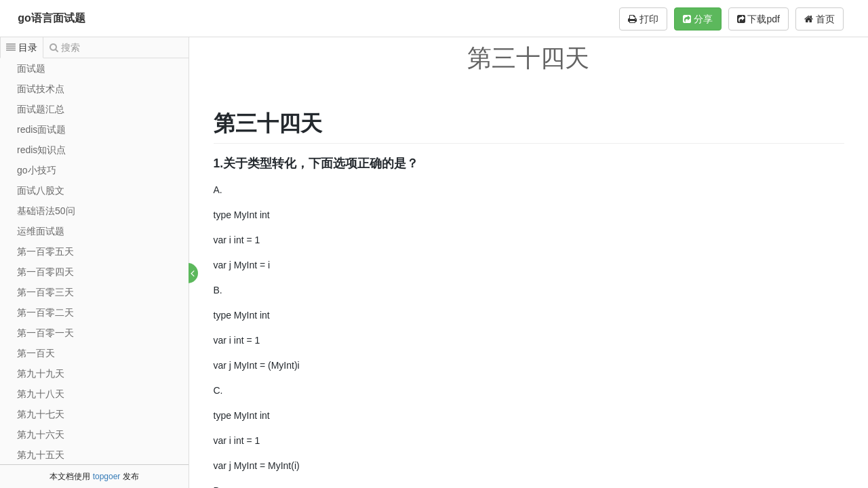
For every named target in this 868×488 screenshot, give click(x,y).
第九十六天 (41, 434)
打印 (643, 19)
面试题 (31, 68)
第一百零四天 (45, 272)
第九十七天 (41, 414)
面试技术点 (41, 89)
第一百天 (36, 353)
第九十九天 (41, 373)
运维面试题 (41, 231)
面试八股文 (41, 190)
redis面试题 (41, 129)
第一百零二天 (45, 312)
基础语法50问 (46, 211)
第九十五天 (41, 455)
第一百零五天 (45, 251)
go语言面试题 (52, 18)
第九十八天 (41, 394)
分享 (698, 19)
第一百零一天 (45, 333)
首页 (820, 19)
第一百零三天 (45, 292)
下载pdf (758, 19)
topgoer (107, 476)
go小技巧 (37, 170)
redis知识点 (41, 150)
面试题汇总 (41, 109)
